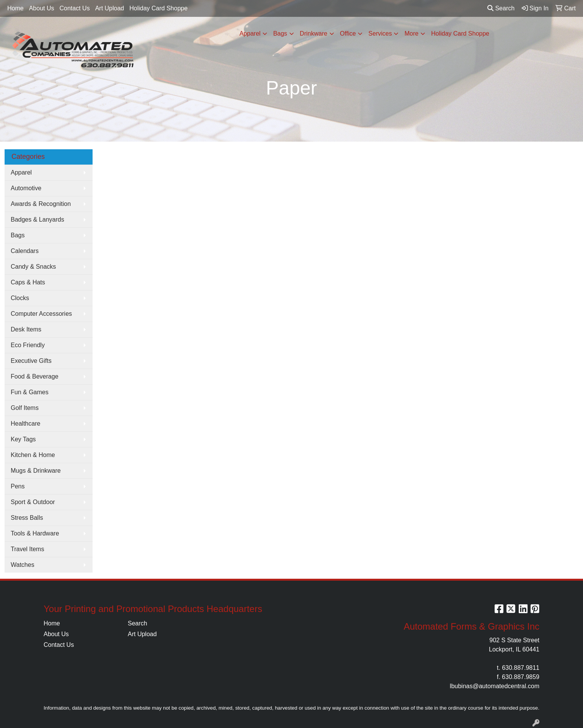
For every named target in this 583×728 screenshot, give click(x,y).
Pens (18, 486)
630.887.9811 (521, 668)
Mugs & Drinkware (36, 471)
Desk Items (26, 329)
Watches (23, 565)
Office (348, 33)
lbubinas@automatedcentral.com (495, 686)
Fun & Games (30, 392)
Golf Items (25, 408)
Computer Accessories (41, 314)
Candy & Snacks (33, 267)
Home (15, 8)
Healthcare (25, 424)
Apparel (250, 33)
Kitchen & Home (33, 455)
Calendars (25, 251)
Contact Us (75, 8)
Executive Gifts (31, 361)
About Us (42, 8)
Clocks (20, 298)
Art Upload (110, 8)
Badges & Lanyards (37, 220)
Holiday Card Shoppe (158, 8)
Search (501, 8)
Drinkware (314, 33)
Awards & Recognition (41, 204)
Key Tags (23, 439)
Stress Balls (27, 518)
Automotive (26, 188)
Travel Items (27, 549)
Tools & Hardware (35, 533)
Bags (280, 33)
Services (380, 33)
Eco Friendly (28, 345)
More (411, 33)
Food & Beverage (35, 376)
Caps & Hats (28, 282)
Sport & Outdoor (33, 502)
